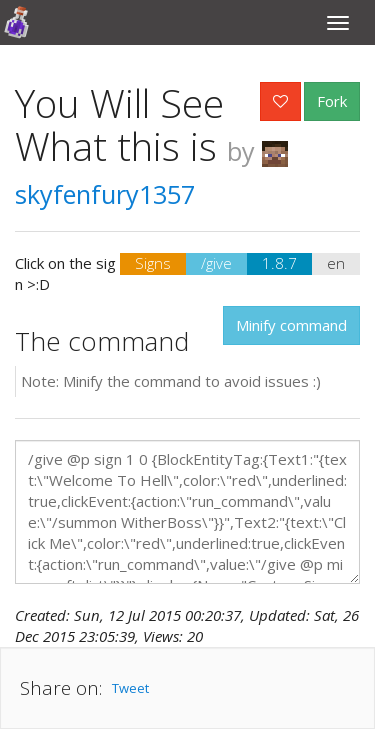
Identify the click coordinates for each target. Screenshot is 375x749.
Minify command (291, 325)
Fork (332, 101)
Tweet (130, 688)
